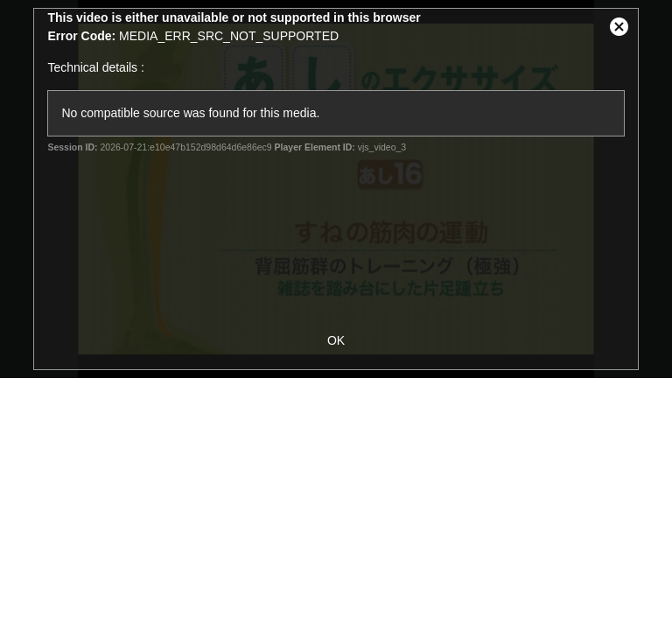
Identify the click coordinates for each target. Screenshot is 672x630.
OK (336, 340)
